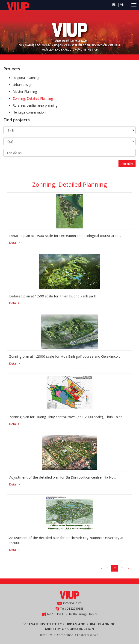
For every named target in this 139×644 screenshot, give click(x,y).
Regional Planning (26, 78)
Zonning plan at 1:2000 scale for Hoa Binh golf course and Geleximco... (65, 356)
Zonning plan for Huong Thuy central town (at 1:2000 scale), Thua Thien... (67, 417)
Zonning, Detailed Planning (33, 98)
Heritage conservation (29, 112)
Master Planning (25, 91)
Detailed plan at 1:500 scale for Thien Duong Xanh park (53, 296)
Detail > (15, 243)
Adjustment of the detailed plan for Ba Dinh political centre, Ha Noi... (63, 477)
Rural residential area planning (35, 105)
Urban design (22, 85)
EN (114, 4)
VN (122, 4)
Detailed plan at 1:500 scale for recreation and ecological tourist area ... (65, 236)
